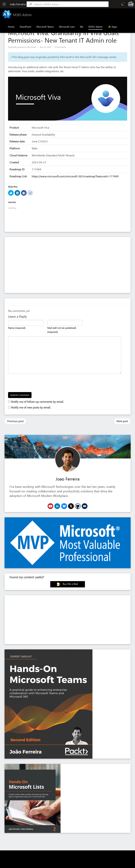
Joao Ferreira (68, 479)
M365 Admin (96, 27)
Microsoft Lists (67, 27)
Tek (82, 27)
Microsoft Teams (45, 27)
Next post (122, 421)
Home (11, 27)
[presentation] (35, 384)
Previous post (15, 421)
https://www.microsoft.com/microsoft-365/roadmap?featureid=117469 (75, 176)
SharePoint (25, 27)
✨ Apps (112, 27)
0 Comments (60, 47)
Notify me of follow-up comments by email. (37, 402)
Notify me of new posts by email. (31, 407)
